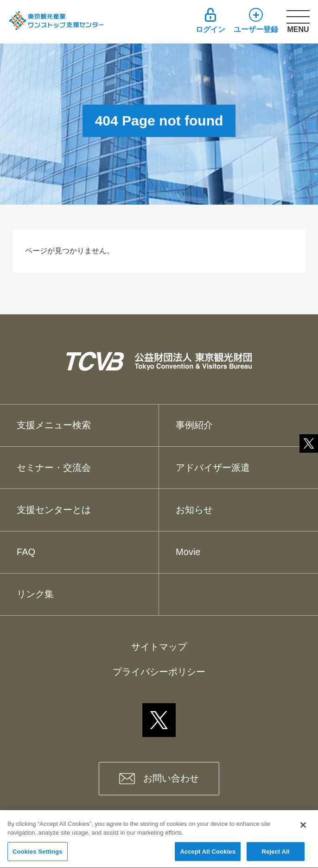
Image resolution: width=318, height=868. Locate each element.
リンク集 (35, 594)
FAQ (26, 552)
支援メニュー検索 (54, 425)
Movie (188, 552)
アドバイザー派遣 (213, 468)
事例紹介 (194, 425)
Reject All (275, 856)
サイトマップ (159, 647)
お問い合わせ (171, 778)
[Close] (303, 829)
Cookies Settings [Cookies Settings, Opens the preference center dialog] (38, 856)
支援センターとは (54, 510)
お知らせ (194, 510)
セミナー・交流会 (54, 468)
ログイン (210, 29)
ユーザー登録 (256, 29)
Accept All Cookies (208, 856)
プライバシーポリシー (159, 672)
